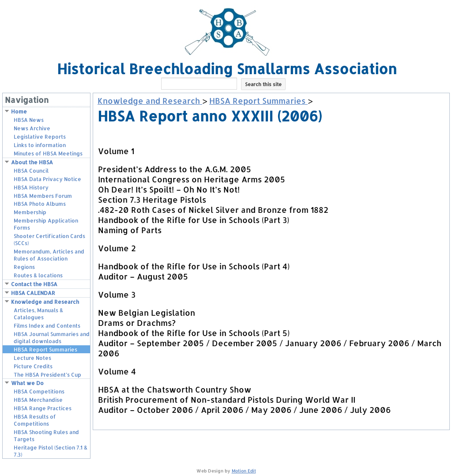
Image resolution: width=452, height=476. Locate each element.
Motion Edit (244, 471)
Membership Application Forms (46, 224)
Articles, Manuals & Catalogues (38, 314)
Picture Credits (33, 366)
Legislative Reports (40, 137)
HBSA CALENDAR (33, 293)
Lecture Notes (32, 358)
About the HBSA (32, 162)
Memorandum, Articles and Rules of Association (49, 255)
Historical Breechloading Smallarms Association (227, 69)
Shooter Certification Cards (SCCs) (49, 240)
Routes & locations (38, 275)
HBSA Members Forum (43, 196)
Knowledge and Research (45, 302)
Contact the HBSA (34, 284)
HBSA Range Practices (43, 408)
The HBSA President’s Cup (47, 375)
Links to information (40, 145)
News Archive (32, 128)
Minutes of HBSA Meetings (48, 153)
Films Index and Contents (47, 326)
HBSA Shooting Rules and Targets (46, 436)
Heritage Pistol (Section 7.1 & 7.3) (51, 451)
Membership (30, 212)
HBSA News (29, 120)
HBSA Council (31, 171)
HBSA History (31, 187)
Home (19, 111)
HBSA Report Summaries (45, 349)
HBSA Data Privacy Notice (47, 179)
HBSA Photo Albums (40, 204)
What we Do (27, 383)
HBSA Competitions (39, 391)
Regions (24, 267)
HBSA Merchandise (38, 400)
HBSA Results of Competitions (35, 420)
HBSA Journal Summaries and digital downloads (52, 338)
